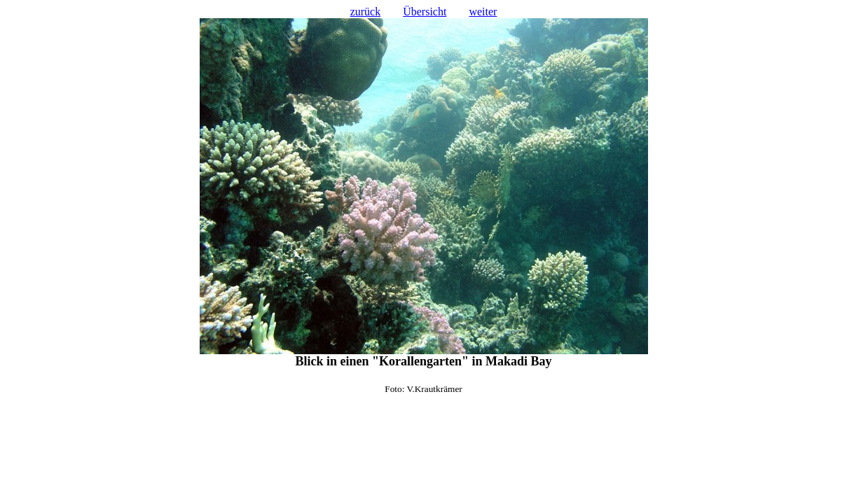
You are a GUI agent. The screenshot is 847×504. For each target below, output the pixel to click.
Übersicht (425, 12)
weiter (483, 12)
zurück (366, 12)
